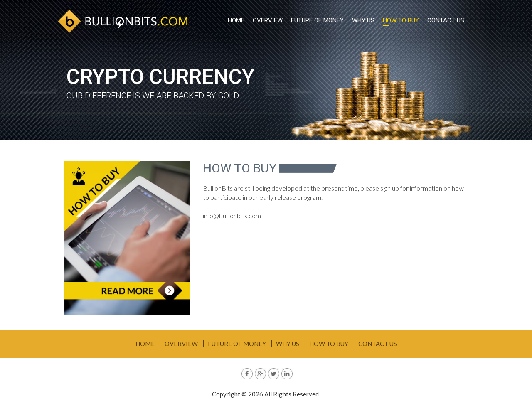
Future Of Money (317, 20)
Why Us (363, 20)
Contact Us (446, 20)
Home (236, 20)
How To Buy (401, 20)
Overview (268, 20)
